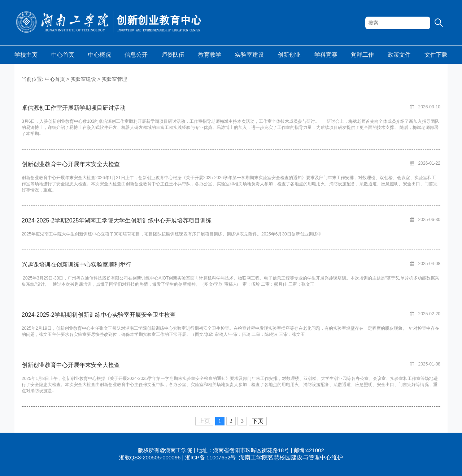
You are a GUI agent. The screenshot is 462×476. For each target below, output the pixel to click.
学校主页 (26, 55)
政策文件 (399, 55)
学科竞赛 (326, 55)
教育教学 (210, 55)
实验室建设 (249, 55)
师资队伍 (173, 55)
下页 (258, 421)
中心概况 (100, 55)
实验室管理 (114, 79)
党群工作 (362, 55)
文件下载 (436, 55)
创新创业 (289, 55)
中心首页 (63, 55)
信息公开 (136, 55)
